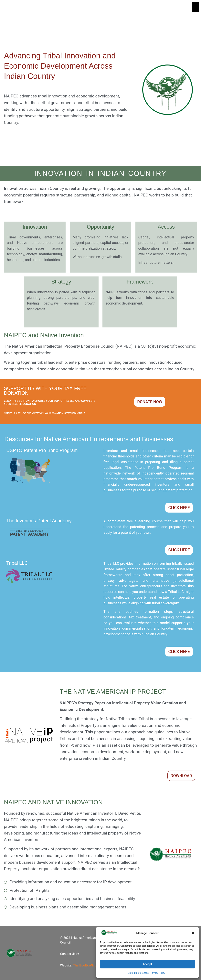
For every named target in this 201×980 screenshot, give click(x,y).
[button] (193, 933)
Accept (147, 964)
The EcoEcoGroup (87, 965)
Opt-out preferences (138, 973)
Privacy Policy (158, 973)
